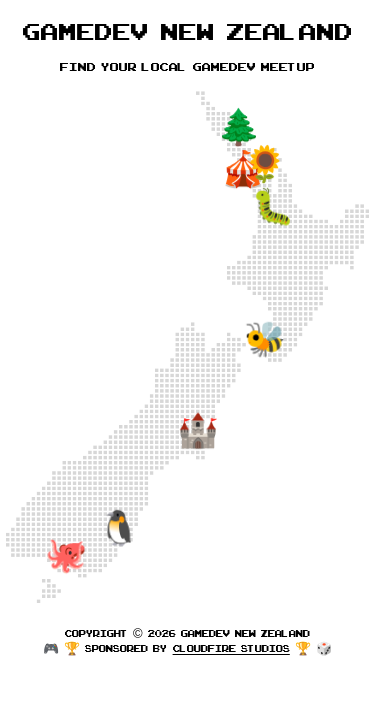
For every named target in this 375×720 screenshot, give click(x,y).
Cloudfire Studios (231, 647)
